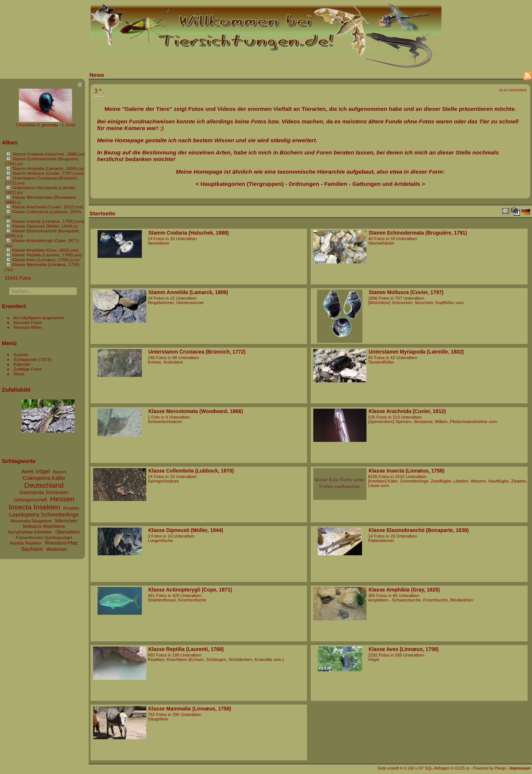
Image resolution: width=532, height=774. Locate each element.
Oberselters (68, 532)
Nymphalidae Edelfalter (30, 532)
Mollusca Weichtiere (44, 526)
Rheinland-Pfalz (61, 543)
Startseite (102, 213)
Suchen (21, 354)
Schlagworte (26, 359)
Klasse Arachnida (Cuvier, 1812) (43, 207)
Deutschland (44, 485)
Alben (10, 142)
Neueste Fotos (28, 322)
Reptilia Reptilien (25, 543)
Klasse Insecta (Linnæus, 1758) (43, 221)
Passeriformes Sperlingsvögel (44, 538)
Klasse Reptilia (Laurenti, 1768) (42, 255)
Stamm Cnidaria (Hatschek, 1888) (45, 154)
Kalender (22, 364)
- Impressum (519, 768)
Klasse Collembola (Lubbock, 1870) (47, 212)
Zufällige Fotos (28, 369)
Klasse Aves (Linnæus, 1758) (40, 260)
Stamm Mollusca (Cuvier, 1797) (42, 173)
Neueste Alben (28, 327)
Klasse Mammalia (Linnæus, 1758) (46, 264)
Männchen (66, 521)
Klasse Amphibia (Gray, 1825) (41, 250)
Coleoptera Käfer (44, 478)
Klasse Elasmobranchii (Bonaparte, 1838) (419, 530)
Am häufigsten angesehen (39, 318)
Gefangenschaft (30, 500)
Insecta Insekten (34, 507)
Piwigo (500, 768)
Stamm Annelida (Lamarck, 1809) (45, 168)
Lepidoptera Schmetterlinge (44, 514)
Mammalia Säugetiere (31, 521)
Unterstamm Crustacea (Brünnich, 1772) (197, 352)
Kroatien (71, 508)
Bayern (60, 472)
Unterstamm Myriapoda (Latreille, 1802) (416, 352)
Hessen (62, 499)
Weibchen (57, 549)
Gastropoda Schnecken (44, 492)
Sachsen (32, 549)
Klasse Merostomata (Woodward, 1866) (195, 411)
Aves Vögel (36, 471)
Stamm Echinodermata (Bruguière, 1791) (418, 233)
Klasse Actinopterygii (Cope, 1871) (46, 240)
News (19, 374)
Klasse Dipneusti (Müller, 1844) (42, 226)
